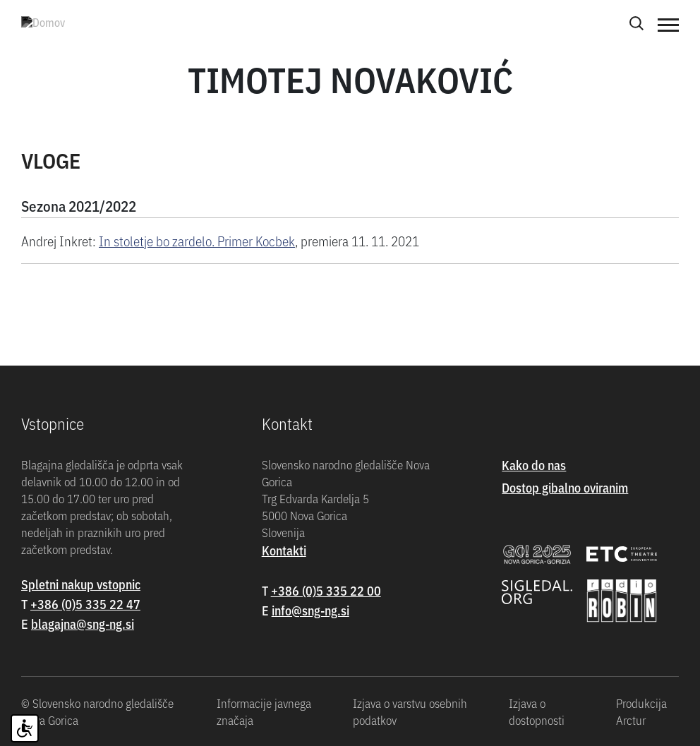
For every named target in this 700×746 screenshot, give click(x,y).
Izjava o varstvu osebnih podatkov (410, 711)
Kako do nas (534, 465)
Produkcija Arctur (641, 711)
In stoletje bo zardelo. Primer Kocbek (197, 240)
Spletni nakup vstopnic (81, 584)
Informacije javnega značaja (264, 711)
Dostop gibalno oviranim (565, 487)
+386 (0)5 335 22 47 (85, 604)
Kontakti (284, 550)
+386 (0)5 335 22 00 (326, 590)
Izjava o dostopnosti (537, 711)
